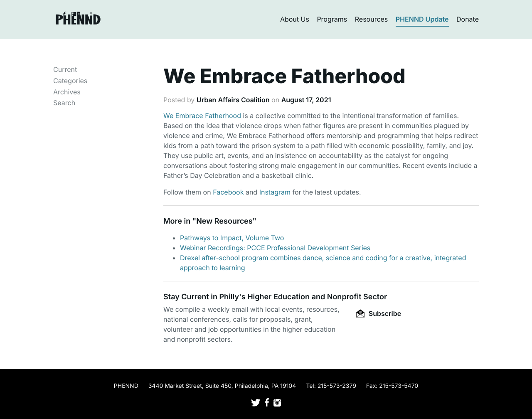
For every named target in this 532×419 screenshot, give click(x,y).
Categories (70, 81)
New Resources (224, 221)
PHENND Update (422, 19)
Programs (332, 19)
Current (65, 69)
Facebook (228, 192)
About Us (295, 19)
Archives (67, 92)
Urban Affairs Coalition (233, 100)
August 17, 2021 (306, 100)
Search (64, 103)
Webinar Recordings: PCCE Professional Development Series (275, 248)
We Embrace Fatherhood (202, 116)
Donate (468, 19)
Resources (372, 19)
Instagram (275, 192)
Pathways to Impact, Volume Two (232, 238)
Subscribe (379, 313)
